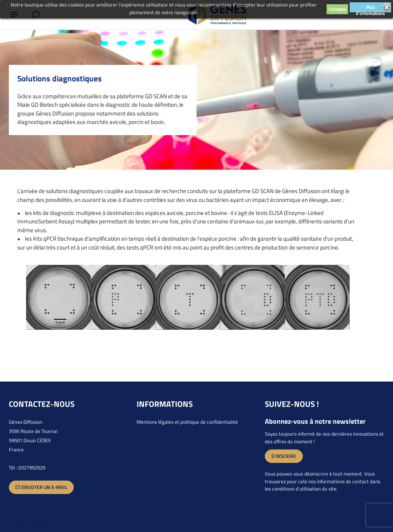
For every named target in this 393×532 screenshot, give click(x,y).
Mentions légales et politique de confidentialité (187, 422)
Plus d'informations (370, 8)
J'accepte (337, 9)
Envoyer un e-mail (41, 487)
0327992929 (32, 468)
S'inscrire (284, 456)
